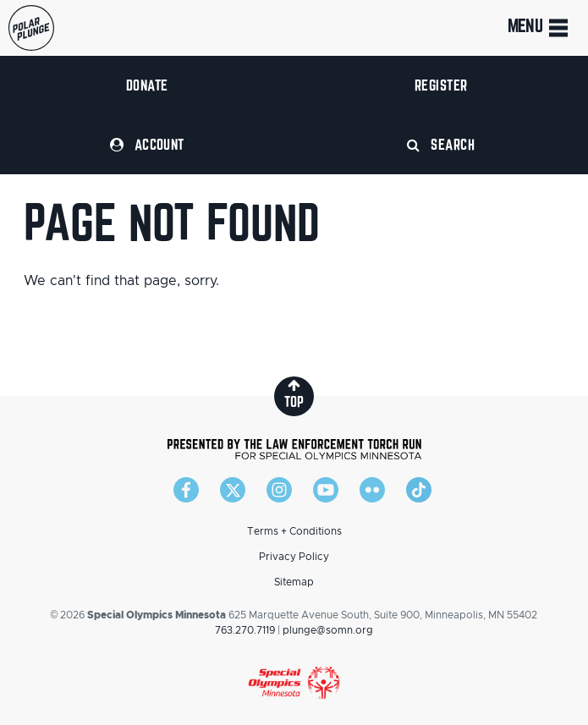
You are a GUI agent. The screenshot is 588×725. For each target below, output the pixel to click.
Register (441, 85)
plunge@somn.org (328, 630)
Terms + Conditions (294, 531)
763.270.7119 (245, 630)
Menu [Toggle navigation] (539, 28)
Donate (147, 85)
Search (441, 144)
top (294, 394)
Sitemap (294, 582)
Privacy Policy (294, 557)
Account (147, 144)
